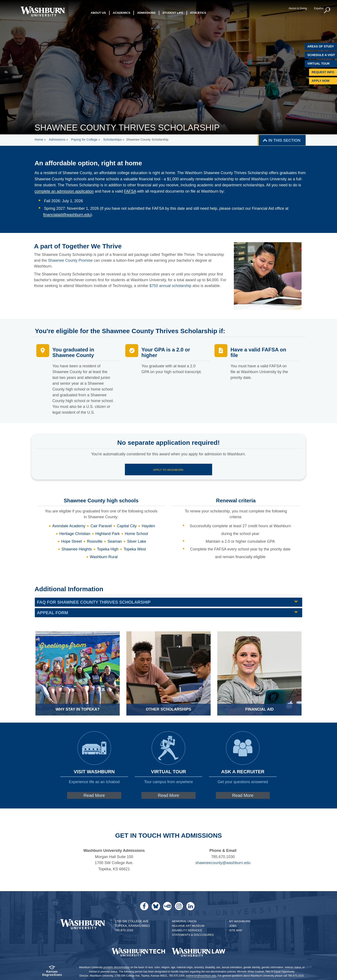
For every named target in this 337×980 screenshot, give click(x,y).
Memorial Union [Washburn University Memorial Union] (184, 921)
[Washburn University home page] (43, 11)
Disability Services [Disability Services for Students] (187, 930)
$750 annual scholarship (170, 286)
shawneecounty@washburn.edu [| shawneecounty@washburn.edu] (223, 863)
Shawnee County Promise (70, 260)
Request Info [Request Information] (323, 72)
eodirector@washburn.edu (201, 976)
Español (319, 8)
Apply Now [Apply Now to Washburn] (321, 81)
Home (39, 139)
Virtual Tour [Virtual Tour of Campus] (319, 64)
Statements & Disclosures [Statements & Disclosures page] (193, 935)
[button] (327, 10)
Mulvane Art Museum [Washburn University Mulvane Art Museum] (188, 926)
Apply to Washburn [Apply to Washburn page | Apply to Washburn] (168, 470)
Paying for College (84, 139)
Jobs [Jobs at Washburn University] (233, 926)
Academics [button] (122, 13)
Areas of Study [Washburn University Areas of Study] (321, 46)
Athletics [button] (198, 13)
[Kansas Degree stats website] (52, 972)
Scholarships (112, 139)
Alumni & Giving (298, 8)
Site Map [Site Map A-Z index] (236, 930)
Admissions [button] (146, 13)
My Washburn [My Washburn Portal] (240, 921)
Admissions (57, 139)
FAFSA (130, 191)
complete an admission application (64, 191)
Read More (94, 795)
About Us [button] (98, 13)
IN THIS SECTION (284, 140)
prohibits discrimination (116, 967)
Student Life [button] (173, 13)
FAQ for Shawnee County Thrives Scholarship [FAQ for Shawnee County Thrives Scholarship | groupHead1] (94, 602)
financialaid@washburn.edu (67, 215)
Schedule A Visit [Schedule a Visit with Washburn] (321, 55)
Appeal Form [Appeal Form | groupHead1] (53, 613)
